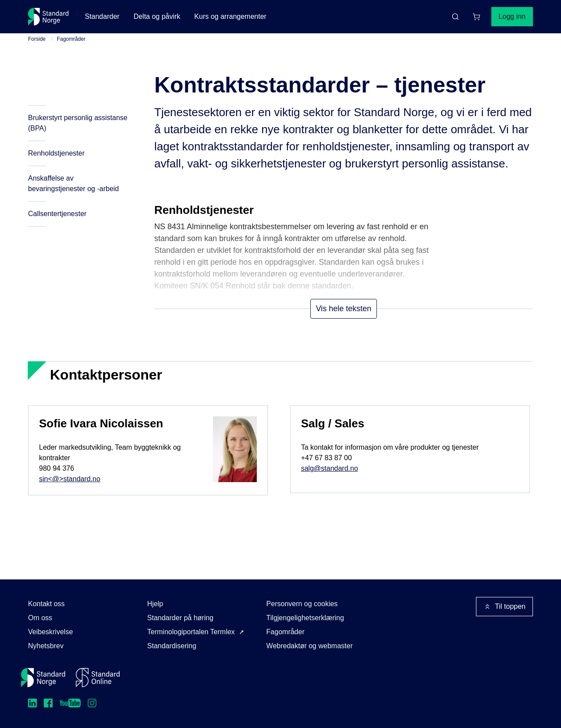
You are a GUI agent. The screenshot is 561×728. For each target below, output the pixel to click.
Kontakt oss (46, 604)
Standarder (102, 16)
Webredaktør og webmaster (310, 646)
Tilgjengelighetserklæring (305, 618)
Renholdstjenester (56, 153)
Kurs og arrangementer (230, 16)
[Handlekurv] (476, 17)
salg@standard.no (330, 468)
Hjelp (155, 604)
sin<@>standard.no (70, 479)
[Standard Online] (98, 678)
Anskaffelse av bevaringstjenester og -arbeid (73, 183)
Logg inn (512, 16)
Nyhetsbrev (46, 646)
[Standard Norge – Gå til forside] (48, 17)
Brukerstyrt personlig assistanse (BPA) (78, 123)
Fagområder (71, 39)
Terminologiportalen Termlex (191, 632)
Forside (37, 39)
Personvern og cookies (302, 604)
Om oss (40, 618)
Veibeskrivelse (50, 632)
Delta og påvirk (157, 16)
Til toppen (504, 607)
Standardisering (172, 646)
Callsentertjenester (57, 214)
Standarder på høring (180, 618)
